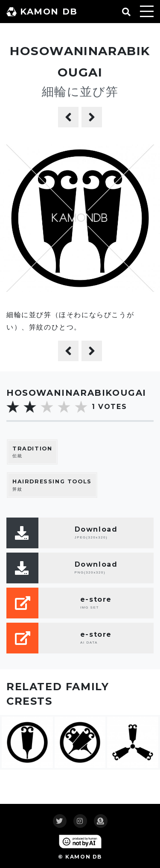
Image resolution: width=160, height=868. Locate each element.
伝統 (32, 452)
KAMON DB (42, 12)
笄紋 (52, 485)
